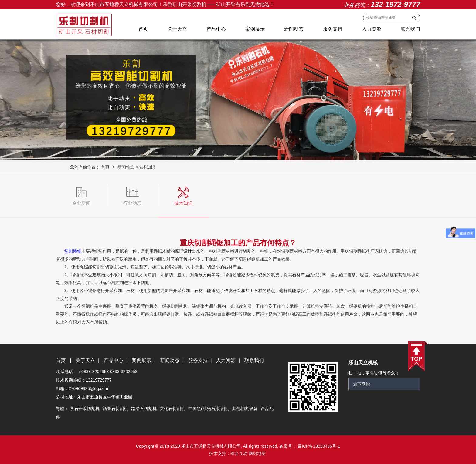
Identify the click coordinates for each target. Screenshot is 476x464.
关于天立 (177, 29)
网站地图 (257, 453)
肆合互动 (239, 453)
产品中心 (216, 29)
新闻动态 (294, 29)
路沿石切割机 (144, 409)
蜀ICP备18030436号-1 (318, 446)
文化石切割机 (172, 409)
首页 (143, 29)
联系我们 (410, 29)
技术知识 (147, 167)
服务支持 (333, 29)
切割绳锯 (73, 251)
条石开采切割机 (85, 409)
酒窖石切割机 (115, 409)
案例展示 (255, 29)
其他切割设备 (245, 409)
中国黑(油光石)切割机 (209, 409)
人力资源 (372, 29)
